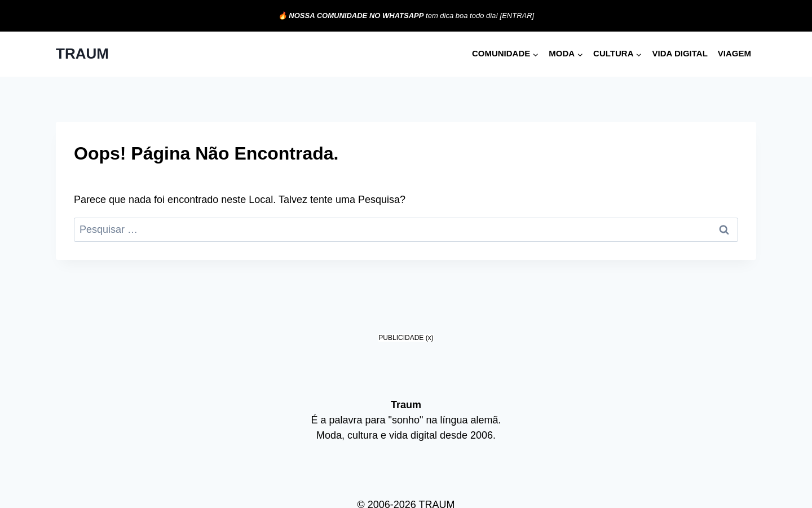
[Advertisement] (406, 423)
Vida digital (679, 53)
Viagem (734, 53)
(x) (430, 338)
